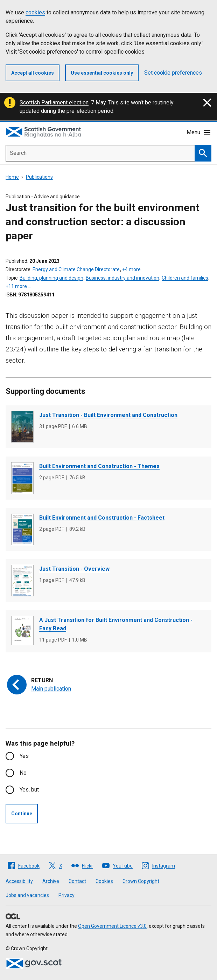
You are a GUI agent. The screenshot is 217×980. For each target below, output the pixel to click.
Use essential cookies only (102, 73)
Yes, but (29, 790)
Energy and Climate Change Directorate (76, 269)
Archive (51, 881)
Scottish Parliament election (54, 102)
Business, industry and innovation (122, 278)
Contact (77, 881)
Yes (24, 756)
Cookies (104, 881)
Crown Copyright (141, 881)
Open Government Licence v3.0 (112, 926)
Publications (39, 177)
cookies (35, 12)
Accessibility (19, 881)
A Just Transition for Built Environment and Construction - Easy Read (116, 624)
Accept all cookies (33, 73)
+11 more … (18, 286)
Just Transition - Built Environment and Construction (108, 415)
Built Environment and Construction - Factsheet (102, 518)
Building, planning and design (51, 278)
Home (12, 177)
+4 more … (134, 269)
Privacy (66, 895)
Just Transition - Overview (74, 569)
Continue (22, 814)
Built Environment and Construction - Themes (99, 466)
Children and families (185, 278)
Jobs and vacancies (27, 895)
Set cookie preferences (173, 73)
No (23, 773)
